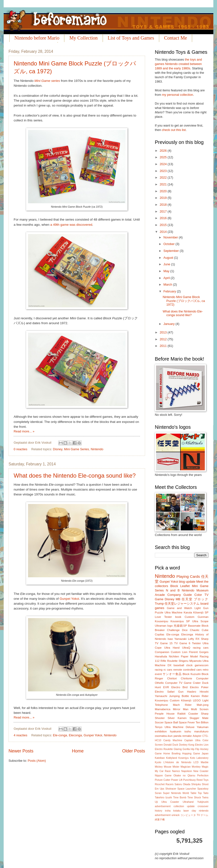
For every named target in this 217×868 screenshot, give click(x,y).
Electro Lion (202, 745)
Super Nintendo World (176, 793)
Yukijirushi (203, 802)
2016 (164, 218)
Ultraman (161, 626)
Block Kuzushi (192, 674)
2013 (164, 332)
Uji (156, 802)
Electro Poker (199, 687)
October (169, 244)
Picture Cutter (163, 780)
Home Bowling (172, 754)
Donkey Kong (187, 745)
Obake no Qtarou (184, 776)
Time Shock (194, 798)
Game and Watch (179, 608)
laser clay (190, 811)
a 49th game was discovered (71, 225)
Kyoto (158, 762)
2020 (164, 191)
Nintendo (97, 449)
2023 (164, 171)
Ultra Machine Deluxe (180, 727)
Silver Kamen (177, 718)
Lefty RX (194, 639)
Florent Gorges (199, 652)
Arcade (160, 595)
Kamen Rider (200, 696)
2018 (164, 205)
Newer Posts (21, 751)
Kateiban (160, 758)
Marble (204, 762)
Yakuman (203, 727)
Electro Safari (165, 692)
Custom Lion (179, 652)
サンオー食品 (172, 674)
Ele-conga (60, 735)
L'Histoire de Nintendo (178, 762)
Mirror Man (181, 709)
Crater (197, 683)
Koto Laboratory (199, 758)
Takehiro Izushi (163, 798)
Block (174, 586)
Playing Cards (188, 576)
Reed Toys (202, 780)
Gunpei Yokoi (69, 599)
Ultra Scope (200, 621)
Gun (181, 692)
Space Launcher (187, 789)
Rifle (163, 661)
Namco (176, 771)
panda (178, 736)
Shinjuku (196, 784)
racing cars (201, 648)
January (169, 324)
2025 (164, 157)
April (167, 278)
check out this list (174, 130)
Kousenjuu (162, 621)
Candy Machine (173, 740)
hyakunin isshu (180, 731)
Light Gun (202, 608)
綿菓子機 (160, 820)
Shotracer (171, 789)
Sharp (205, 639)
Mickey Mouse (163, 767)
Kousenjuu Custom (167, 700)
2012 (164, 339)
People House (165, 714)
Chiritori (172, 678)
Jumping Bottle (179, 696)
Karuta (188, 612)
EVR (166, 687)
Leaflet (185, 586)
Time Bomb (180, 798)
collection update (184, 806)
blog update (187, 582)
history (158, 811)
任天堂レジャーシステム (182, 604)
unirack (175, 815)
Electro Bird (179, 687)
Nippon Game (163, 776)
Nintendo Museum (195, 590)
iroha (168, 811)
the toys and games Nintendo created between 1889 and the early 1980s (178, 64)
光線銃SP (180, 626)
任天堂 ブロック (195, 599)
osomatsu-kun (164, 736)
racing (159, 670)
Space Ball (171, 722)
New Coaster (201, 771)
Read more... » (24, 431)
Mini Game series (47, 81)
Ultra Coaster (170, 802)
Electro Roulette (164, 749)
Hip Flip (195, 749)
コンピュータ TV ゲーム (194, 815)
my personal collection (177, 95)
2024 (164, 164)
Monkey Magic (200, 767)
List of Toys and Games (131, 38)
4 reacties (20, 735)
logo (170, 626)
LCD (196, 762)
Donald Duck (171, 745)
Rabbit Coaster (188, 714)
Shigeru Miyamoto (190, 661)
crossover (203, 806)
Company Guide (179, 595)
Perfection (203, 776)
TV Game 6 (182, 643)
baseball (179, 665)
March (168, 284)
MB (178, 599)
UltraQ (186, 648)
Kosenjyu (184, 758)
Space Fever (187, 722)
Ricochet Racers (164, 784)
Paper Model (189, 656)
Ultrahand (188, 802)
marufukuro (201, 731)
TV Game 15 (164, 643)
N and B (173, 590)
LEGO (197, 700)
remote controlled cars (187, 670)
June (167, 264)
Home (78, 751)
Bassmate (194, 626)
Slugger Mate (199, 718)
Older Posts (134, 751)
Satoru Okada (182, 784)
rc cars (168, 670)
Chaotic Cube (199, 630)
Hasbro (192, 692)
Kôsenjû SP (201, 612)
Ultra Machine (173, 612)
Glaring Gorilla (182, 749)
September (172, 251)
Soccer (159, 722)
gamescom (202, 665)
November (171, 237)
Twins (205, 798)
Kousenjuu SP (180, 621)
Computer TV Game (178, 683)
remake (187, 736)
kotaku (177, 811)
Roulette (172, 661)
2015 (164, 225)
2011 (164, 346)
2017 (164, 211)
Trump (159, 604)
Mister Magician (182, 767)
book (178, 617)
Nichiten (174, 656)
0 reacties (20, 449)
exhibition (161, 731)
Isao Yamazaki (177, 639)
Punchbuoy (189, 780)
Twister (196, 643)
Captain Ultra (192, 740)
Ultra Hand (172, 648)
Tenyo (159, 727)
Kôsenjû (186, 700)
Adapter (197, 736)
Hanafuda (161, 656)
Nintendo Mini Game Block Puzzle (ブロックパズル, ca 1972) (184, 301)
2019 (164, 198)
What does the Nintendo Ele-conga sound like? (75, 476)
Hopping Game (191, 754)
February (170, 291)
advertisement (163, 806)
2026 (164, 151)
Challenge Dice (177, 630)
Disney (58, 449)
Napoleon (187, 771)
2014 (164, 232)
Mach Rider (182, 705)
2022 (164, 177)
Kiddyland (172, 758)
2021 (164, 184)
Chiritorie (187, 678)
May (167, 271)
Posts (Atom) (37, 761)
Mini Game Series (77, 449)
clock (189, 665)
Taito (206, 793)
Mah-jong (203, 705)
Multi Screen (200, 709)
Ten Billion (202, 722)
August (169, 258)
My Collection (83, 38)
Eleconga (75, 735)
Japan (205, 754)
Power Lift (177, 780)
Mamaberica (163, 709)
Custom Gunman (197, 617)
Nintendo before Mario (37, 38)
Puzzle (159, 612)
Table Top (196, 793)
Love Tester (163, 617)
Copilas (160, 634)
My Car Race (163, 771)
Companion (162, 652)
